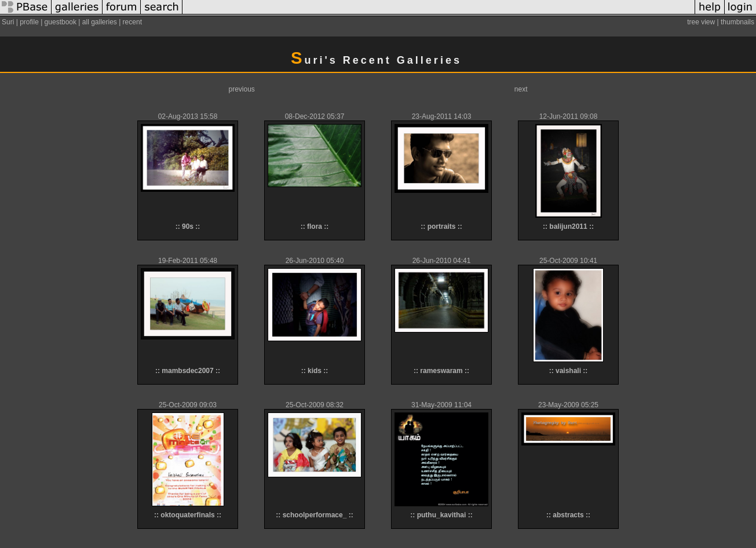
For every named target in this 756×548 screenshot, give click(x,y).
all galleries (100, 22)
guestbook (61, 22)
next (521, 89)
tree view (701, 22)
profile (29, 22)
